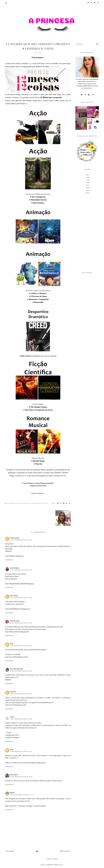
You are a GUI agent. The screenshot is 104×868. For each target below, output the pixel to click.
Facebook (8, 737)
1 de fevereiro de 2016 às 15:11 (22, 795)
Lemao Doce (54, 66)
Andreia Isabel (15, 621)
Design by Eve (59, 865)
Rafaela (12, 793)
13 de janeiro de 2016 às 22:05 (21, 646)
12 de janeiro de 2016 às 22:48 (21, 598)
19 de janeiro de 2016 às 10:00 (21, 777)
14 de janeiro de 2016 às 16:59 (21, 694)
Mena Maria (14, 775)
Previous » (65, 851)
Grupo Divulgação (40, 806)
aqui (30, 63)
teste (12, 749)
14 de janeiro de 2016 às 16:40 (21, 671)
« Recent (10, 851)
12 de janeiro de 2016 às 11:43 (21, 540)
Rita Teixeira (14, 596)
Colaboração (36, 503)
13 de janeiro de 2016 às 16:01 (21, 623)
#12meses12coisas (14, 503)
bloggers (26, 503)
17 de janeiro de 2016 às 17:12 (21, 752)
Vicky (12, 644)
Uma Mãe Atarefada (16, 669)
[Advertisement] (87, 233)
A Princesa (49, 865)
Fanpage (29, 806)
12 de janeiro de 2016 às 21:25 (21, 570)
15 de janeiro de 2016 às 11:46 (21, 719)
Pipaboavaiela (14, 538)
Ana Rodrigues (15, 568)
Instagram (16, 737)
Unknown (13, 692)
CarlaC (12, 717)
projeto (45, 503)
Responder (9, 560)
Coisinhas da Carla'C (12, 735)
